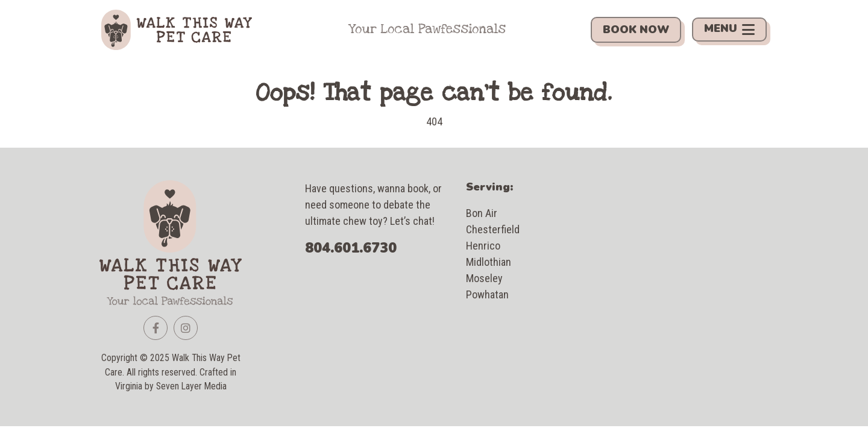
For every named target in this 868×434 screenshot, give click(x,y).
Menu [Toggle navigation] (729, 30)
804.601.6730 (351, 248)
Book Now (636, 30)
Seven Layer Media (191, 386)
